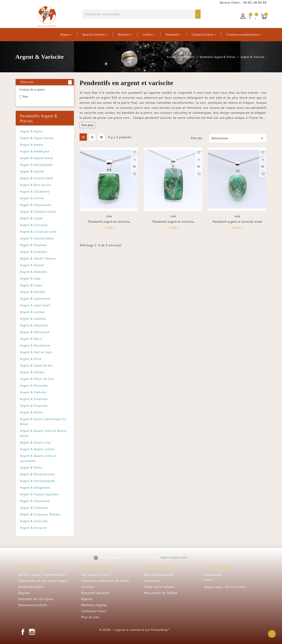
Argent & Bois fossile (35, 185)
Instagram (32, 632)
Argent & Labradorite (35, 299)
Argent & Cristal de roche (38, 232)
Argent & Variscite (33, 528)
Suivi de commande (159, 575)
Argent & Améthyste (35, 151)
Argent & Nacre (31, 339)
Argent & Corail (31, 218)
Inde (109, 216)
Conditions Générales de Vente (105, 581)
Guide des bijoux (31, 587)
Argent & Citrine (32, 198)
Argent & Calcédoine (35, 192)
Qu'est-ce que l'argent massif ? (42, 575)
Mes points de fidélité (161, 593)
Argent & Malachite (34, 325)
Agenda (87, 599)
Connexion (152, 581)
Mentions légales (94, 605)
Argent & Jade (30, 279)
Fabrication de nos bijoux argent (43, 581)
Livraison (88, 587)
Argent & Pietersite (34, 386)
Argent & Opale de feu (36, 365)
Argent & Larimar (32, 312)
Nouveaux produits (33, 605)
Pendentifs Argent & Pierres (39, 118)
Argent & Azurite (32, 171)
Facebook (23, 632)
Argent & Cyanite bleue (37, 238)
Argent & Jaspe (31, 285)
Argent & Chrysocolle (35, 205)
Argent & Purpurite (34, 406)
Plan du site (90, 617)
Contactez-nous (94, 611)
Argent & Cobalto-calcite (38, 212)
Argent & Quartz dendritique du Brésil (43, 422)
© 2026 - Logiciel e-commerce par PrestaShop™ (135, 630)
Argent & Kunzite (32, 292)
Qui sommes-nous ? (97, 575)
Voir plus (87, 125)
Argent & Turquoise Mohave (40, 514)
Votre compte (158, 566)
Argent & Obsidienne (35, 345)
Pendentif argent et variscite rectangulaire (173, 222)
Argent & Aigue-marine (37, 138)
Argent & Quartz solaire (37, 449)
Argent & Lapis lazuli (35, 305)
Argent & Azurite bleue (37, 178)
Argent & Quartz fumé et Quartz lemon (43, 433)
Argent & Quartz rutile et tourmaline (38, 458)
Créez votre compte (159, 587)
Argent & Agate (31, 131)
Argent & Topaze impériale (39, 494)
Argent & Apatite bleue (37, 158)
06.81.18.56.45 (255, 3)
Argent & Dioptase (33, 245)
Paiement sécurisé (95, 593)
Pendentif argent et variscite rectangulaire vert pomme (109, 222)
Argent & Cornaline (34, 225)
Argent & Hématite (33, 272)
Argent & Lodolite (33, 319)
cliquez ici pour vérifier (174, 557)
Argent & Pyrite (31, 412)
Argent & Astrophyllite (36, 165)
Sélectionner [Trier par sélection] (238, 138)
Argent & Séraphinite (35, 488)
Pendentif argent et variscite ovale (237, 222)
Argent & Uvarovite (34, 521)
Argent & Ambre (32, 145)
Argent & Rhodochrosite (37, 474)
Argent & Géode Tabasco (38, 258)
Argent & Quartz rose (36, 442)
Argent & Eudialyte (34, 252)
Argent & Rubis (31, 468)
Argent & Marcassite (35, 332)
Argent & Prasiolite (34, 399)
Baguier (24, 593)
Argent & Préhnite (33, 392)
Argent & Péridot (32, 372)
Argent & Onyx (31, 359)
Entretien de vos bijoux (36, 599)
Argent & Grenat (32, 265)
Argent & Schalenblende (37, 481)
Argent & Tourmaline (35, 501)
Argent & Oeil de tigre (36, 352)
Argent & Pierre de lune (37, 379)
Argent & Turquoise (34, 508)
